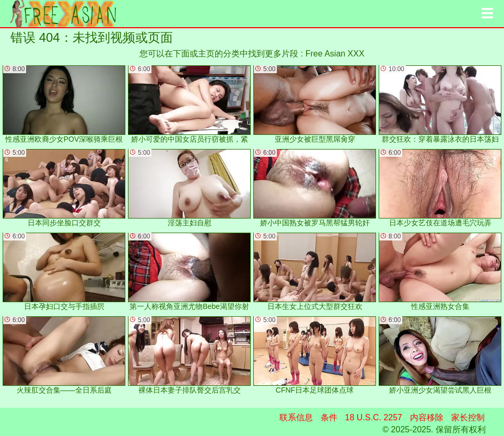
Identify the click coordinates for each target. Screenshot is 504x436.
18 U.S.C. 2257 (374, 417)
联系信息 (296, 417)
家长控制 (468, 417)
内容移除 (427, 417)
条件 (329, 417)
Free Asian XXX (335, 54)
